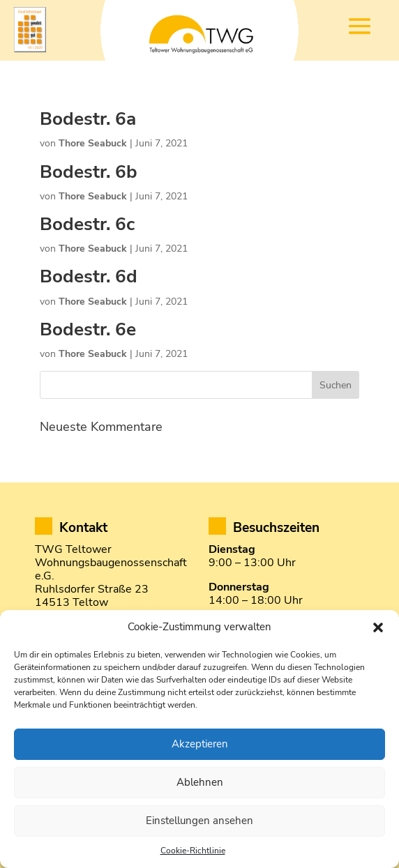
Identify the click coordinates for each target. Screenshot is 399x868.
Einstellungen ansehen (200, 821)
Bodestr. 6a (88, 119)
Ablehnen (200, 782)
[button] (378, 627)
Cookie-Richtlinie (193, 851)
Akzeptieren (200, 744)
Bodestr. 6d (89, 276)
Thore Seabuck (93, 143)
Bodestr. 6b (89, 172)
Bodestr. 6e (88, 329)
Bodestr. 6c (87, 224)
